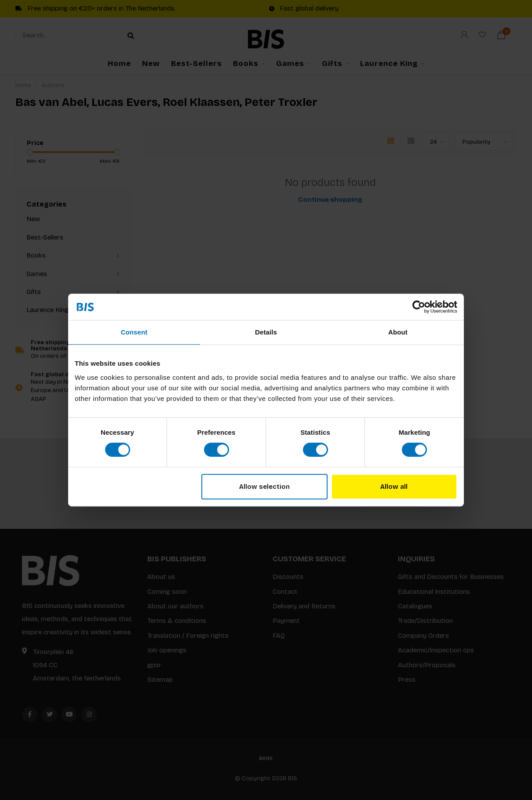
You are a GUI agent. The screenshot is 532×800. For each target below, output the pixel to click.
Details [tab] (266, 332)
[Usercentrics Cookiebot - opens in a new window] (419, 307)
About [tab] (398, 332)
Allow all (394, 487)
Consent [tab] (134, 332)
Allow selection (264, 487)
